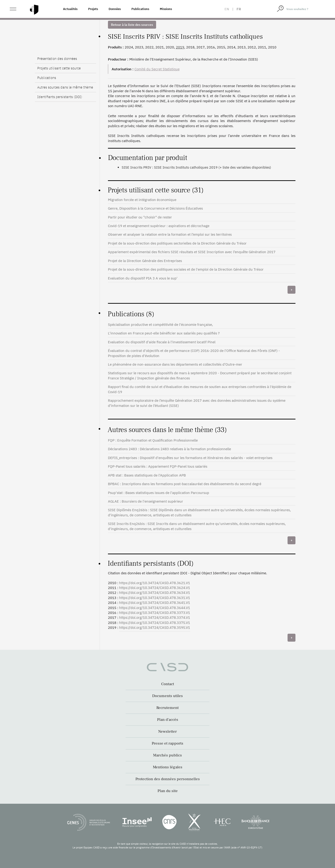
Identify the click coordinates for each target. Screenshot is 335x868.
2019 (180, 47)
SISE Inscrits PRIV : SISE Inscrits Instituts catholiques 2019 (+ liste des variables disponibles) (196, 167)
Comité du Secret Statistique (157, 69)
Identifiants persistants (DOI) (60, 97)
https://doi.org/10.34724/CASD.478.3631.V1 (155, 598)
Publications (140, 9)
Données (115, 9)
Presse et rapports (167, 743)
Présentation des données (57, 59)
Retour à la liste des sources (132, 25)
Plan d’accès (168, 720)
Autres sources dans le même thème (65, 87)
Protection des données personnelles (168, 779)
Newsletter (167, 732)
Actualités (70, 9)
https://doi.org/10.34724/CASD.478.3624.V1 (155, 588)
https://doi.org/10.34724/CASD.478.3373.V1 (155, 613)
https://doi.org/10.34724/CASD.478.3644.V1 (155, 608)
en (227, 9)
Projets (93, 9)
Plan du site (168, 791)
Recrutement (167, 708)
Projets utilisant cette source (59, 68)
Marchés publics (167, 755)
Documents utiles (167, 696)
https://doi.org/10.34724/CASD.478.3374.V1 (155, 618)
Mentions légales (168, 767)
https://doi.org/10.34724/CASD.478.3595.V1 (155, 628)
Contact (168, 684)
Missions (166, 9)
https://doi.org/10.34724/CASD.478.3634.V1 (155, 593)
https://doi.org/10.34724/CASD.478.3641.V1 (155, 603)
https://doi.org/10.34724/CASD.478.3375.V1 (155, 623)
